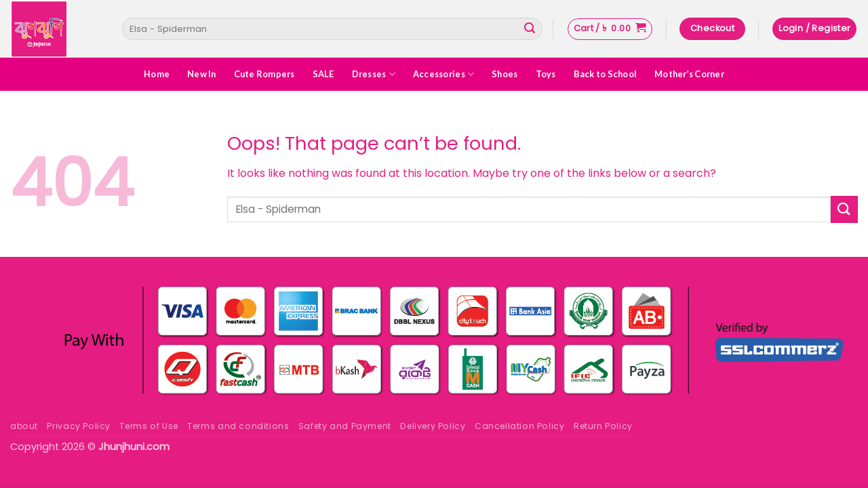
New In (202, 74)
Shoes (505, 74)
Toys (546, 74)
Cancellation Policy (520, 426)
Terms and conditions (238, 426)
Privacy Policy (79, 426)
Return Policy (603, 426)
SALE (323, 74)
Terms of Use (149, 426)
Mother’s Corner (689, 74)
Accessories (443, 74)
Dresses (374, 74)
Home (157, 74)
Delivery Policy (433, 426)
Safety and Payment (345, 426)
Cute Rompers (264, 74)
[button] (610, 29)
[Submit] (530, 29)
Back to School (606, 74)
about (24, 426)
